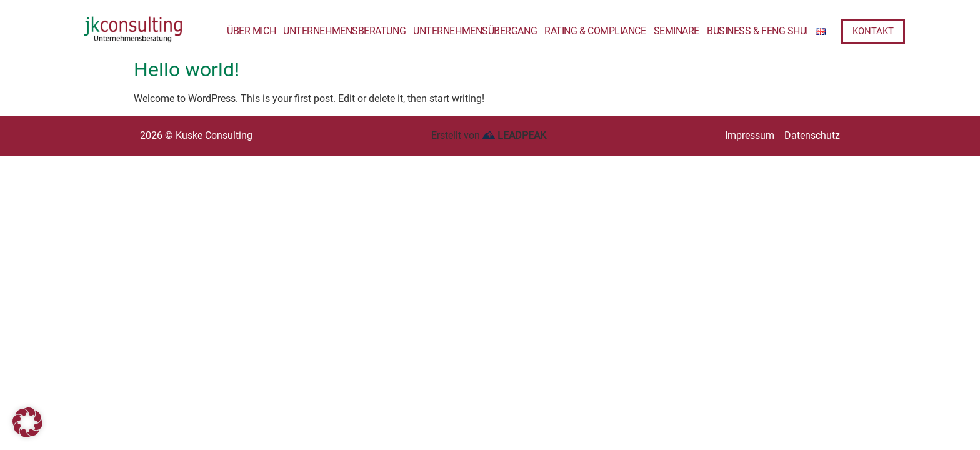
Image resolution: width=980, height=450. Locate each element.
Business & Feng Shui (757, 31)
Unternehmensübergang (475, 31)
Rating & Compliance (595, 31)
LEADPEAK (514, 135)
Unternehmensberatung (344, 31)
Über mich (251, 31)
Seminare (677, 31)
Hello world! (187, 69)
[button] (27, 422)
